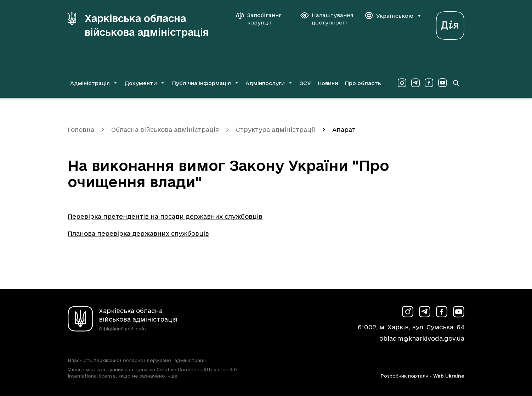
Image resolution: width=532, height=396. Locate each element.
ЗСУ (305, 83)
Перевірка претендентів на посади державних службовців (165, 216)
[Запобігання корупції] (262, 19)
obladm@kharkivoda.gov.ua (422, 338)
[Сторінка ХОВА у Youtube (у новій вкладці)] (442, 83)
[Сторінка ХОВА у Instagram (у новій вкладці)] (402, 83)
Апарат (344, 130)
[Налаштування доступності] (327, 19)
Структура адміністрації (276, 130)
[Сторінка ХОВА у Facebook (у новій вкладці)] (429, 83)
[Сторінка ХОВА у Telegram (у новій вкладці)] (415, 83)
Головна (81, 130)
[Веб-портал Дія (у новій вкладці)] (450, 24)
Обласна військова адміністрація (165, 130)
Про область (363, 83)
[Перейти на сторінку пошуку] (456, 83)
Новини (328, 83)
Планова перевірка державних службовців (138, 233)
